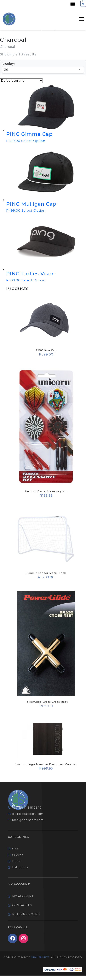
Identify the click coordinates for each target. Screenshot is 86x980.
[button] (73, 4)
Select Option (33, 141)
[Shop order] (21, 81)
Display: (8, 64)
